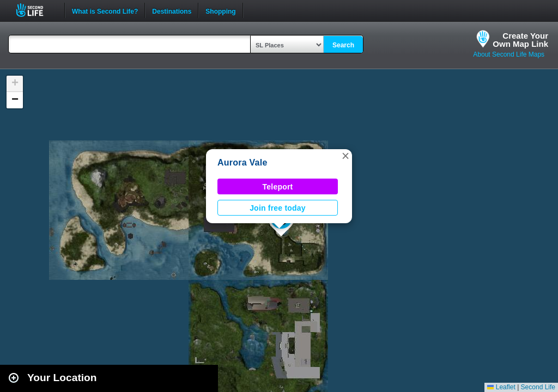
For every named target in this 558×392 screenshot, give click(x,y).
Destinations (172, 10)
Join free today (278, 208)
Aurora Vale (242, 163)
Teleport (278, 187)
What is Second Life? (105, 10)
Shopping (220, 10)
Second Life (36, 10)
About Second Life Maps (509, 54)
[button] (345, 156)
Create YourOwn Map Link (520, 40)
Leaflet (501, 387)
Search (343, 45)
